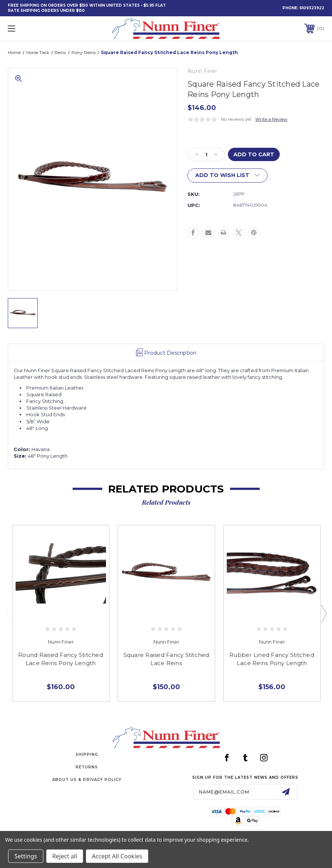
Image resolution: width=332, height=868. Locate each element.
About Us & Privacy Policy (87, 780)
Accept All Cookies (117, 856)
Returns (87, 767)
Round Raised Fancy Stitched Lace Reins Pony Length (61, 659)
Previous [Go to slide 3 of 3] (9, 613)
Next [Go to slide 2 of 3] (323, 613)
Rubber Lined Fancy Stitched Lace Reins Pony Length (272, 659)
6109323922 (312, 8)
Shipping (87, 755)
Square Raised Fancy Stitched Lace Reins (166, 659)
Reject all (65, 856)
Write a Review (271, 119)
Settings (26, 856)
